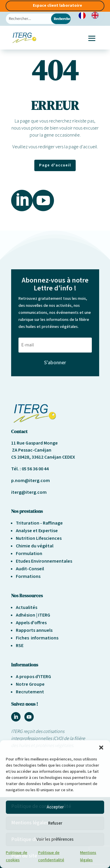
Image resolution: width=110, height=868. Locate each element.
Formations (28, 576)
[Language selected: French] (92, 15)
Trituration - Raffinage (39, 523)
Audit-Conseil (30, 569)
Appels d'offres (31, 623)
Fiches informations (37, 638)
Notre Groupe (30, 684)
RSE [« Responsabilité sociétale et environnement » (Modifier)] (20, 646)
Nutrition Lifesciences (39, 538)
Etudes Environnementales (44, 561)
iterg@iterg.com (29, 492)
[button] (101, 748)
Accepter (55, 807)
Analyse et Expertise (37, 531)
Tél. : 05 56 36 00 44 (30, 469)
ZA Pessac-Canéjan (31, 450)
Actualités (27, 607)
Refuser (55, 823)
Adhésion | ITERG (33, 615)
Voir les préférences (55, 839)
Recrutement (30, 692)
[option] (97, 15)
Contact (19, 431)
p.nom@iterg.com (31, 481)
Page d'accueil (55, 165)
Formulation (29, 554)
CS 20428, (21, 457)
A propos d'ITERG (33, 677)
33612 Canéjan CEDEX (53, 457)
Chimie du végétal (35, 546)
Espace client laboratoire (57, 6)
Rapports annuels (34, 630)
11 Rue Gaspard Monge (34, 443)
